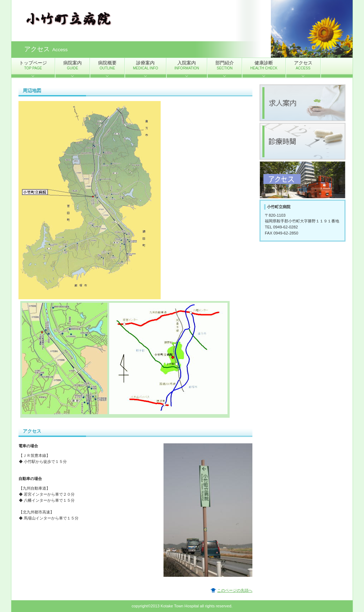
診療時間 (303, 141)
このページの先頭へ (235, 590)
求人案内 (303, 103)
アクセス (303, 180)
